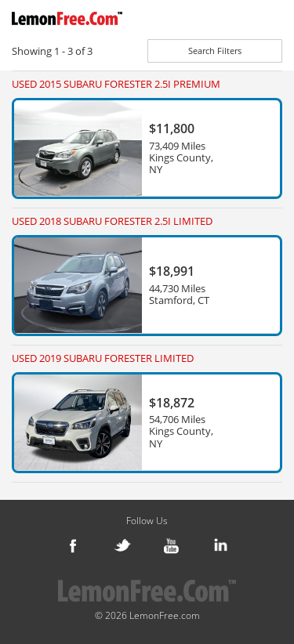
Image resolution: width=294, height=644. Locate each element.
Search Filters (215, 51)
